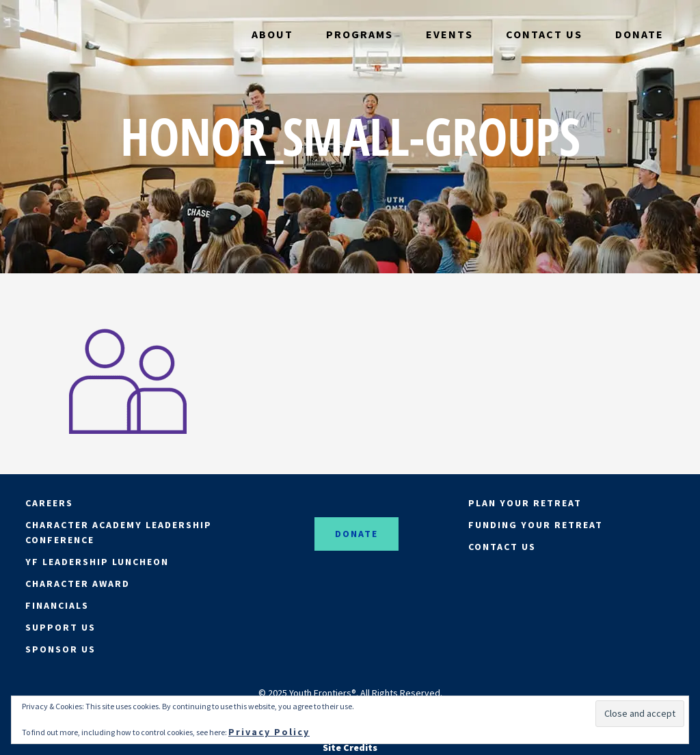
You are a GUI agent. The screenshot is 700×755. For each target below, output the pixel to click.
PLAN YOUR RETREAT (525, 503)
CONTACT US (502, 547)
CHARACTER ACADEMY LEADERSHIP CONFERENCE (119, 532)
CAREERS (49, 503)
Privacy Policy (269, 732)
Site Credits (350, 747)
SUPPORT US (60, 627)
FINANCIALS (57, 605)
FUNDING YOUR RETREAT (536, 525)
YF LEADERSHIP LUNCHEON (97, 562)
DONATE (356, 534)
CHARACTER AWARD (78, 584)
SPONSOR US (60, 649)
